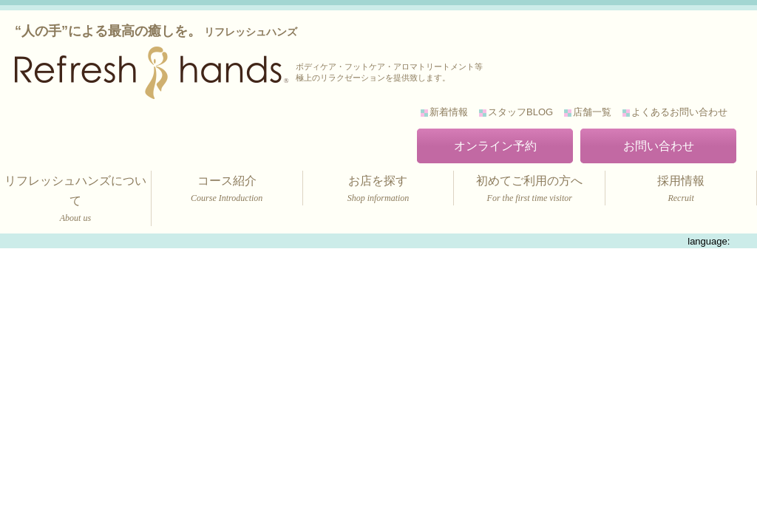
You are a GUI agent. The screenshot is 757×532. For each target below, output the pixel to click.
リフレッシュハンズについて (75, 200)
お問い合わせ (659, 146)
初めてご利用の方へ (529, 190)
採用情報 (681, 190)
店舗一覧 (592, 112)
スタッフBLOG (520, 112)
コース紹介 (227, 190)
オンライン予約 (495, 146)
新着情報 (449, 112)
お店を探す (378, 190)
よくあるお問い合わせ (679, 112)
